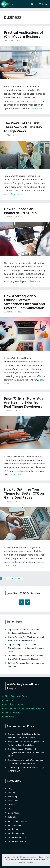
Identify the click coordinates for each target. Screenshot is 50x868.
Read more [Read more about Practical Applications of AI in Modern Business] (37, 108)
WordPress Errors (16, 833)
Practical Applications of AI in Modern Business (23, 34)
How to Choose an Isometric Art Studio (20, 211)
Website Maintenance (18, 821)
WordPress (13, 829)
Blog (10, 788)
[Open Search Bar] (32, 4)
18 (12, 579)
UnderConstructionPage (16, 696)
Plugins (11, 805)
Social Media (14, 813)
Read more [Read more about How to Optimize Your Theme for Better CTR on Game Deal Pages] (12, 566)
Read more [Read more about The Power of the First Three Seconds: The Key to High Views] (17, 194)
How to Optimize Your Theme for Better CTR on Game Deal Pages (24, 493)
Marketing (12, 797)
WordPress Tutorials (17, 841)
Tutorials (12, 817)
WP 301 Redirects (13, 712)
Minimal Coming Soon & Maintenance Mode (25, 708)
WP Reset (10, 700)
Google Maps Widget (15, 704)
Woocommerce (15, 825)
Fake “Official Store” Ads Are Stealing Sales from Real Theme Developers (24, 402)
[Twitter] (28, 602)
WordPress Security (17, 837)
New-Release (14, 801)
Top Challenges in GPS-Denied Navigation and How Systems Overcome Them (26, 648)
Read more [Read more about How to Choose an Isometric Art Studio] (35, 281)
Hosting (11, 792)
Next (19, 579)
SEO (10, 809)
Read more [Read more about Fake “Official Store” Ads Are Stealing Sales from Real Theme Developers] (17, 475)
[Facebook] (21, 602)
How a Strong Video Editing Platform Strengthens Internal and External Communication (24, 302)
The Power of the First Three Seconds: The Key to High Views (23, 127)
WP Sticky (10, 717)
